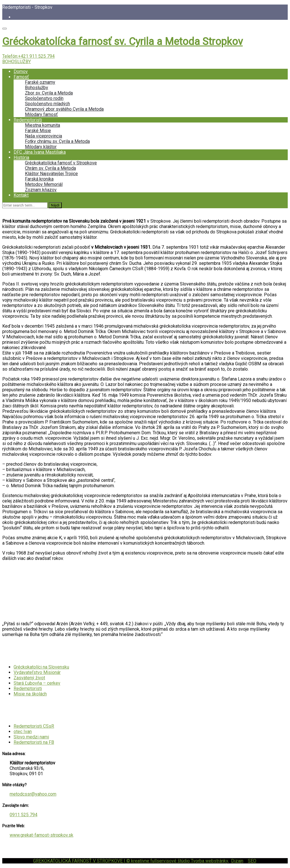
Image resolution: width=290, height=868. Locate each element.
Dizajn (237, 861)
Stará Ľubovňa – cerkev (37, 683)
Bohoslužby (37, 88)
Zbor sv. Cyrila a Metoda (49, 93)
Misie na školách (30, 694)
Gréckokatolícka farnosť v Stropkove (61, 163)
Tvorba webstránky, (210, 861)
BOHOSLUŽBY (17, 62)
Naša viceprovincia (43, 136)
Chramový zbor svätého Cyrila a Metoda (64, 109)
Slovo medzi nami (31, 737)
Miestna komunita (42, 125)
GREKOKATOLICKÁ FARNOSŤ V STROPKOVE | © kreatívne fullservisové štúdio (112, 861)
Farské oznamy (40, 82)
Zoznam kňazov (41, 190)
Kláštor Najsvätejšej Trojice (51, 174)
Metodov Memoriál (44, 184)
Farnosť (21, 77)
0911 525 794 (24, 815)
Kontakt (21, 195)
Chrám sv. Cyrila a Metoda (50, 168)
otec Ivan (23, 731)
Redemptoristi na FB (34, 742)
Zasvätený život (29, 678)
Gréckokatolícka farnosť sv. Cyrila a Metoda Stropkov (122, 42)
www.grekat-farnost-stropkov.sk (41, 835)
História (21, 157)
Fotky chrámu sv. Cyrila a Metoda (57, 141)
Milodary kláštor (41, 147)
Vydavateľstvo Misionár (37, 672)
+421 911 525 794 (36, 56)
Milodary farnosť (41, 114)
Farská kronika (39, 179)
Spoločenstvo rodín (44, 98)
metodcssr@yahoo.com (33, 794)
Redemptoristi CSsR (34, 726)
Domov (21, 71)
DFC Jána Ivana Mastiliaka (40, 152)
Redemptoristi (28, 120)
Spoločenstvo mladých (47, 104)
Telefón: (28, 56)
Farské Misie (38, 131)
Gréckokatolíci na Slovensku (41, 667)
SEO (252, 861)
